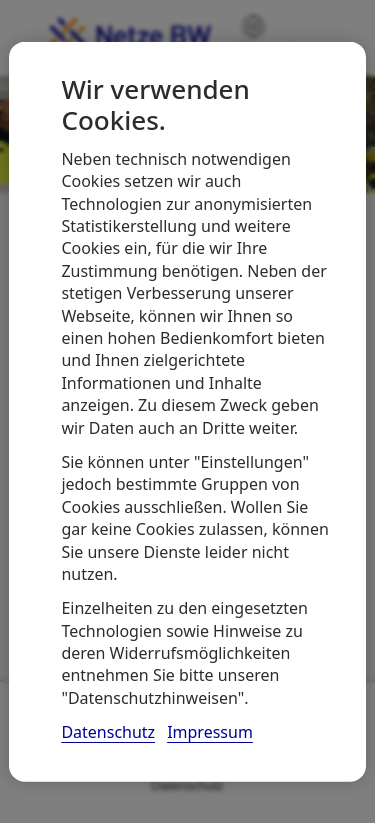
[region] (187, 411)
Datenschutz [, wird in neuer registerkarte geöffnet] (108, 732)
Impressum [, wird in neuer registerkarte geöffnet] (210, 732)
